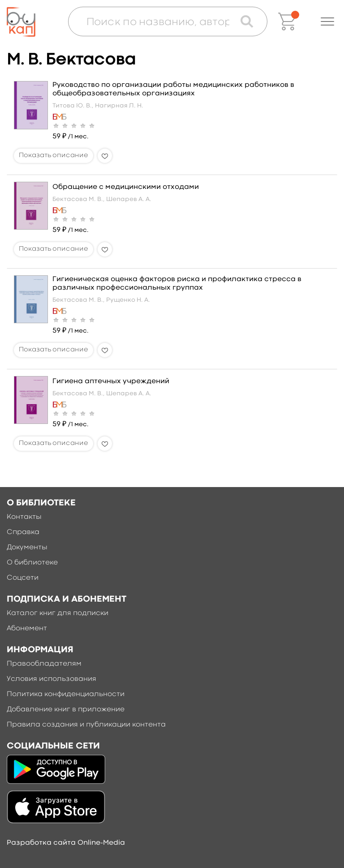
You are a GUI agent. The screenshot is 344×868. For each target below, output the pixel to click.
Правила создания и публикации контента (86, 725)
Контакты (24, 517)
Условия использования (52, 679)
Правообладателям (44, 664)
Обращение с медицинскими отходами (126, 187)
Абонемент (27, 629)
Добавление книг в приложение (66, 710)
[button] (327, 21)
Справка (23, 532)
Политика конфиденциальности (66, 694)
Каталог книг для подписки (58, 613)
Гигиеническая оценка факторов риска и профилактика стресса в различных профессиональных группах (177, 284)
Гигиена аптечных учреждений (111, 381)
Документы (27, 547)
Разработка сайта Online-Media (66, 843)
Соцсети (23, 578)
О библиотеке (32, 563)
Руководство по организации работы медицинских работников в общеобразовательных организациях (173, 89)
